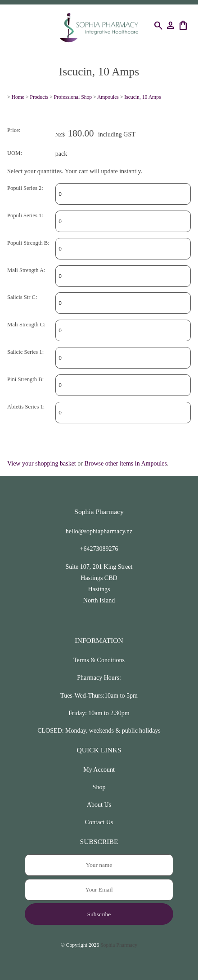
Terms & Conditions (99, 660)
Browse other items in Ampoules (126, 464)
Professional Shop (73, 97)
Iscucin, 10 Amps (142, 97)
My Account (99, 770)
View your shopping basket (42, 464)
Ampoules (108, 97)
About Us (99, 805)
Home (18, 97)
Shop (99, 787)
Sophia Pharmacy (119, 945)
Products (39, 97)
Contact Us (99, 822)
